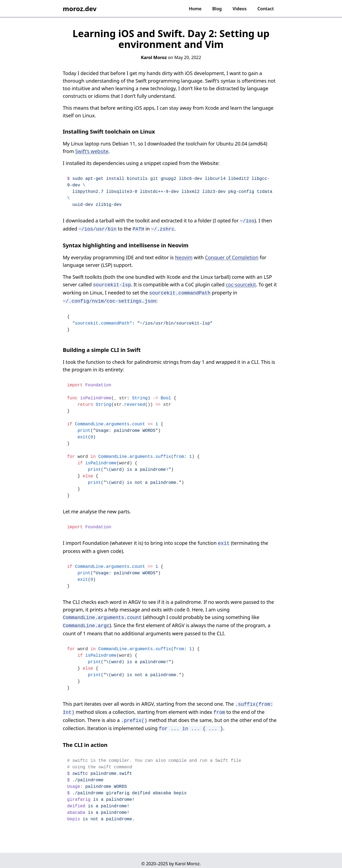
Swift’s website (92, 151)
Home (195, 9)
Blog (217, 9)
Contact (266, 9)
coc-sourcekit (241, 283)
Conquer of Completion (232, 256)
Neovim (184, 256)
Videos (240, 9)
